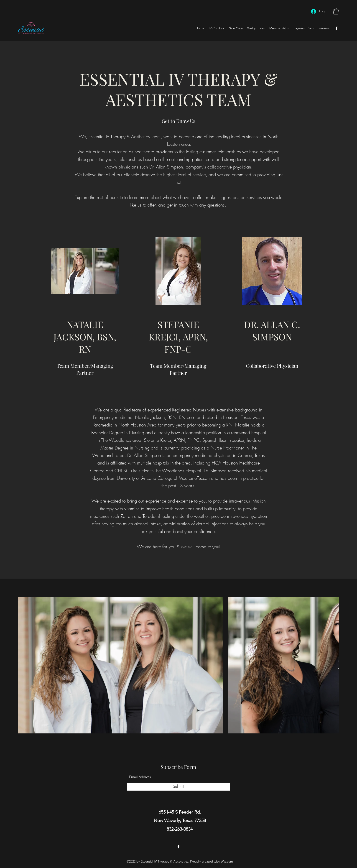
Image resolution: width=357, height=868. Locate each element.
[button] (336, 11)
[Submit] (178, 787)
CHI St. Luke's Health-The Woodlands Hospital (158, 471)
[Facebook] (337, 28)
